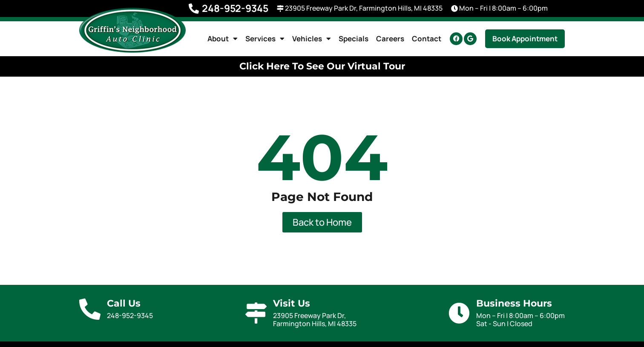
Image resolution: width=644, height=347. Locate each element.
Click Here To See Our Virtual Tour (322, 66)
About (223, 39)
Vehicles (312, 39)
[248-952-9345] (194, 9)
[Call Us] (90, 309)
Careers (390, 39)
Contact (427, 39)
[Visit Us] (256, 313)
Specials (354, 39)
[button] (525, 39)
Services (265, 39)
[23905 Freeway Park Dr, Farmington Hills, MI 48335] (280, 9)
